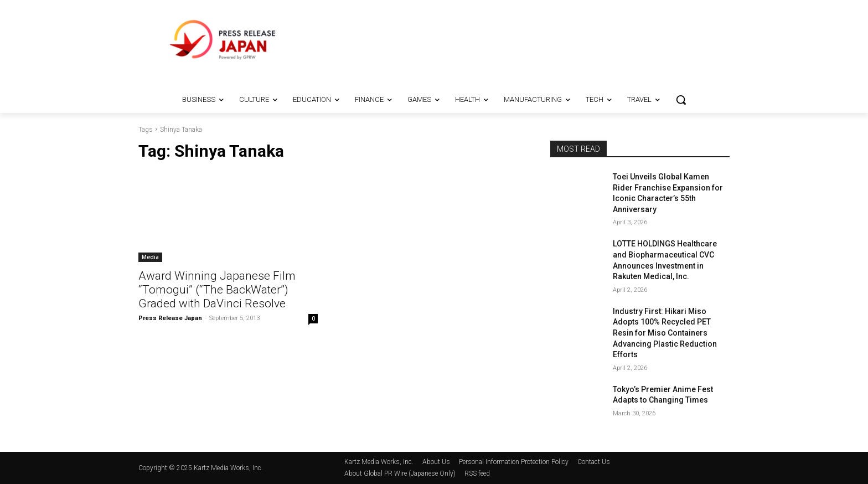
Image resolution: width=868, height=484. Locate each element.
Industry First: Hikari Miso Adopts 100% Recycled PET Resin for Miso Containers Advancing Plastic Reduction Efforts (665, 333)
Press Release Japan (170, 318)
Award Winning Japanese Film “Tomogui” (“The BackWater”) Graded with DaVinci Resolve (217, 290)
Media (150, 257)
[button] (681, 100)
